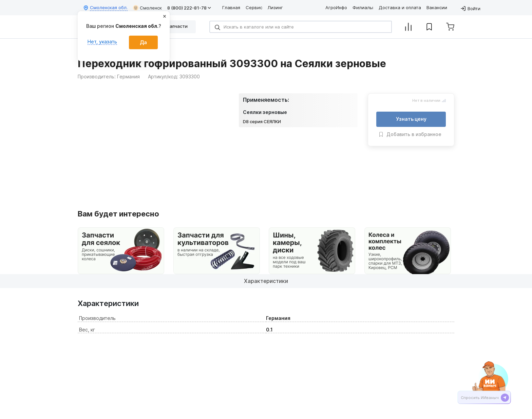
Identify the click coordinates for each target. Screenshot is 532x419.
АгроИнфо (336, 7)
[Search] (301, 27)
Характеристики (266, 281)
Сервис (254, 7)
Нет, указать (102, 42)
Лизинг (275, 7)
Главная (231, 7)
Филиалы (363, 7)
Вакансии (437, 7)
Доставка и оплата (400, 7)
